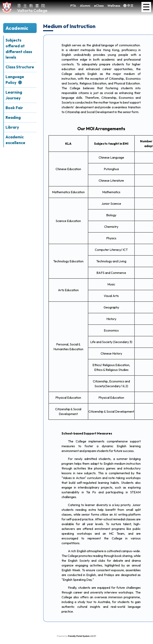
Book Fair (14, 108)
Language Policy (15, 80)
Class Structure (20, 67)
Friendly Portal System (79, 636)
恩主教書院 (32, 5)
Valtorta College (32, 10)
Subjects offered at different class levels (19, 49)
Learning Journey (14, 95)
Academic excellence (15, 140)
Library (12, 127)
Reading (13, 117)
